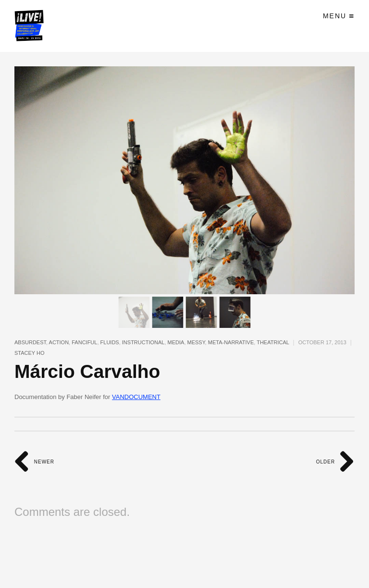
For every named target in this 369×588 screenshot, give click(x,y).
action (59, 342)
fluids (110, 342)
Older (335, 462)
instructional (143, 342)
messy (196, 342)
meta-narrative (231, 342)
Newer (34, 462)
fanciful (84, 342)
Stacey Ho (30, 353)
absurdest (30, 342)
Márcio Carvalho (87, 371)
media (176, 342)
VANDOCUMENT (136, 397)
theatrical (273, 342)
